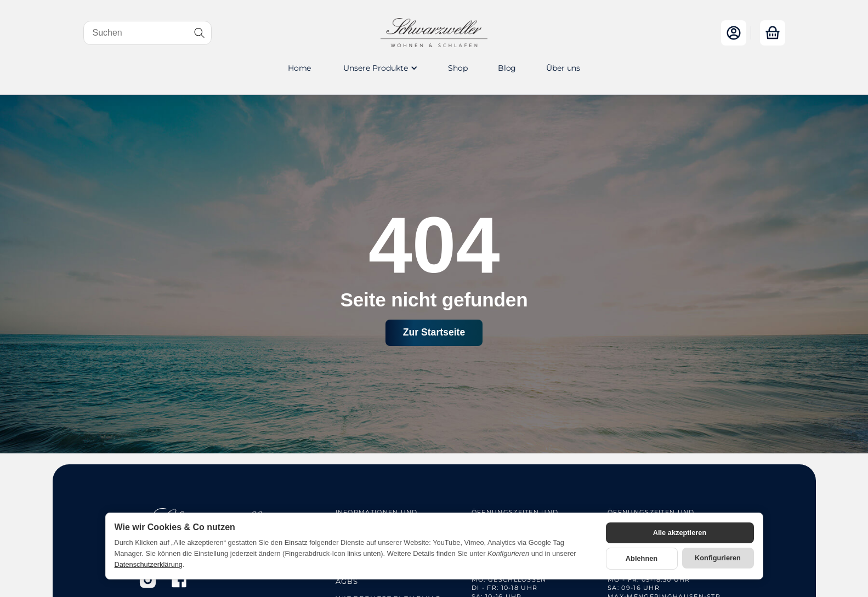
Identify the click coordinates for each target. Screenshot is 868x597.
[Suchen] (147, 33)
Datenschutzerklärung (149, 564)
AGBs (347, 581)
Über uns (563, 68)
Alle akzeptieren (680, 533)
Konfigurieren (718, 558)
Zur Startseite (434, 332)
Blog (507, 68)
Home (299, 68)
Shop (458, 68)
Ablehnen (642, 558)
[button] (379, 68)
